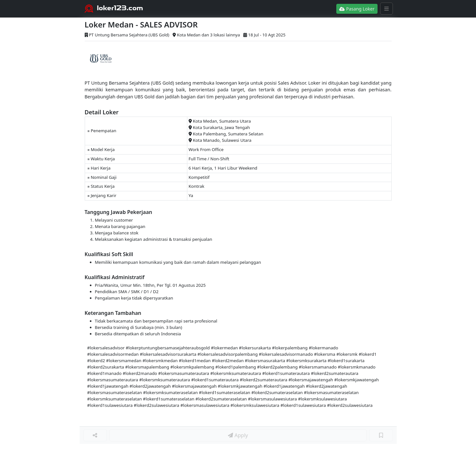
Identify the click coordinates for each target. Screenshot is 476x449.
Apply (238, 435)
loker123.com (120, 8)
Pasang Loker (357, 9)
